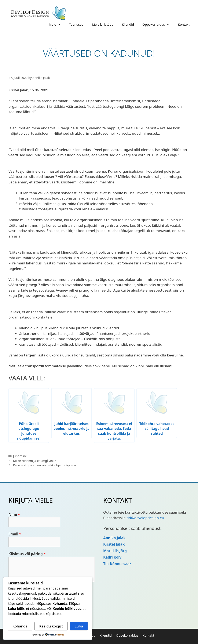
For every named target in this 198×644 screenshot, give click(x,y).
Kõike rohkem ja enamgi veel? (34, 461)
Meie (57, 24)
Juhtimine (20, 456)
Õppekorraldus (158, 24)
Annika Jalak (114, 538)
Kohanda (20, 626)
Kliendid (128, 24)
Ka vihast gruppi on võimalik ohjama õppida (45, 465)
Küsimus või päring (27, 554)
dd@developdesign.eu (145, 518)
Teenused (76, 24)
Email (15, 534)
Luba (79, 626)
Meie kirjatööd (103, 24)
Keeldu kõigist (51, 626)
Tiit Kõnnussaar (117, 564)
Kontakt (184, 24)
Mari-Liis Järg (115, 551)
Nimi (14, 514)
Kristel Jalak (114, 544)
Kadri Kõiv (112, 557)
